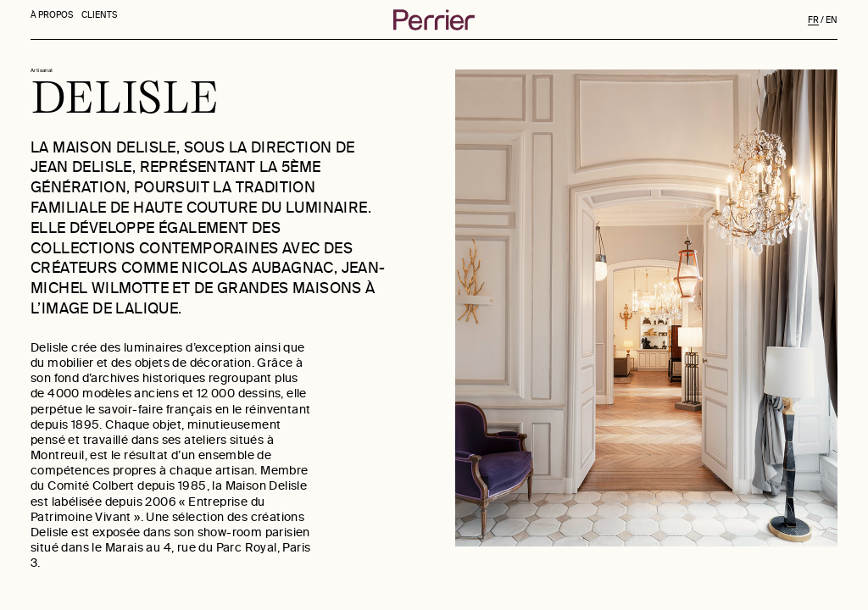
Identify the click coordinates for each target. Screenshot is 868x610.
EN (832, 20)
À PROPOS (52, 19)
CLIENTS (101, 19)
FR (813, 20)
